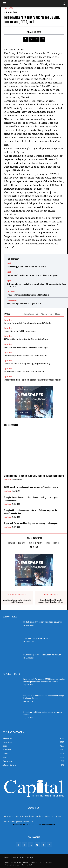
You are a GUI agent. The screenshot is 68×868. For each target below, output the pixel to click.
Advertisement (31, 314)
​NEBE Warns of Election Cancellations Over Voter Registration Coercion (26, 339)
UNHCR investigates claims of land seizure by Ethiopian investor (31, 487)
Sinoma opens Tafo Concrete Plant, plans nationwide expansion (34, 476)
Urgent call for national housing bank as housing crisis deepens (31, 523)
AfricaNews (46, 314)
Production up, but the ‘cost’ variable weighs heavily (26, 267)
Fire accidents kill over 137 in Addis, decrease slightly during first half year (51, 601)
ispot (9, 263)
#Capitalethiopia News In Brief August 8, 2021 (24, 304)
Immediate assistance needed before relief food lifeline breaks (17, 601)
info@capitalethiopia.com (23, 822)
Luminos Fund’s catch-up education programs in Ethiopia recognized (32, 275)
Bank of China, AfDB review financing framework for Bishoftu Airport (26, 347)
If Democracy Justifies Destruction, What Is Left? (43, 655)
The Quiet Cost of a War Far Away (37, 638)
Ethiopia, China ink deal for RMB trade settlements (20, 331)
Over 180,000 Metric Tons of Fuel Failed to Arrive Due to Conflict (24, 372)
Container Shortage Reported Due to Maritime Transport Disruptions (26, 356)
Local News (9, 8)
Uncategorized (12, 300)
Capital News (8, 320)
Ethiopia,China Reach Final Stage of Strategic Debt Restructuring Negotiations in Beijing (32, 380)
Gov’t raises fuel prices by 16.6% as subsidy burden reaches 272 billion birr (28, 323)
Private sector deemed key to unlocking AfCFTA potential (28, 295)
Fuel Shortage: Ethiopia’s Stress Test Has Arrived (43, 622)
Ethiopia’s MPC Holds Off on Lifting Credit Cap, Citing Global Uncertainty (27, 364)
